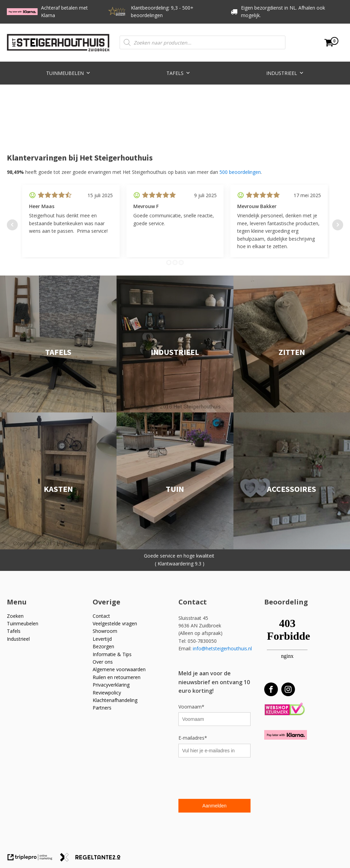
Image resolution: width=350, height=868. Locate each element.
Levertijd (102, 639)
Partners (102, 708)
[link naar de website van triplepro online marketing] (33, 860)
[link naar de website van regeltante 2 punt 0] (93, 860)
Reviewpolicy (107, 693)
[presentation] (230, 779)
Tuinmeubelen (68, 72)
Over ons (103, 662)
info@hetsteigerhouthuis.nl (222, 648)
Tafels (178, 72)
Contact (101, 616)
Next (338, 225)
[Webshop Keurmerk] (285, 709)
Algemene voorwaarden (119, 669)
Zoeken (15, 616)
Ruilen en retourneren (117, 677)
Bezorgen (103, 646)
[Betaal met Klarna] (286, 735)
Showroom (105, 631)
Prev (12, 225)
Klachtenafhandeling (115, 700)
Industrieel (285, 72)
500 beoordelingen (240, 172)
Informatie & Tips (112, 654)
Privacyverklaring (111, 685)
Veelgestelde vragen (115, 623)
